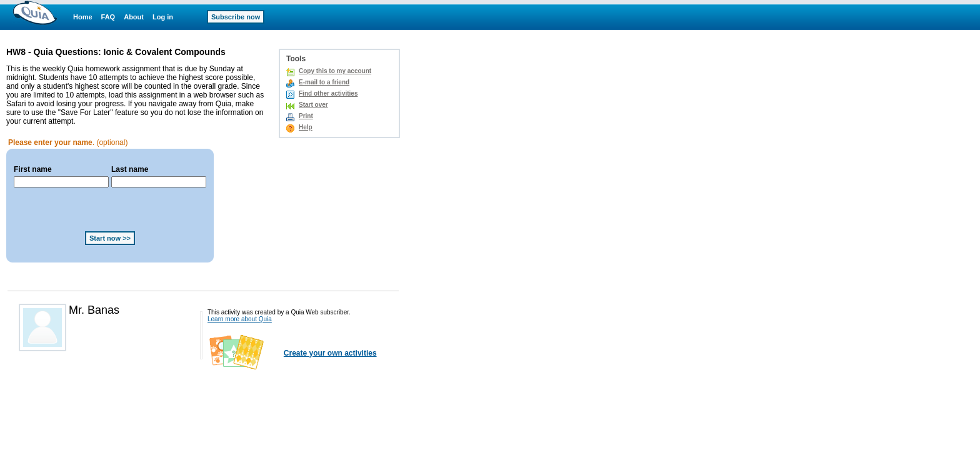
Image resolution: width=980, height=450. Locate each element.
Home (83, 17)
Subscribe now (236, 17)
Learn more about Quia (240, 319)
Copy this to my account (335, 71)
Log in (163, 17)
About (134, 17)
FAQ (108, 17)
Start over (313, 105)
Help (306, 127)
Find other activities (328, 93)
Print (306, 116)
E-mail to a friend (324, 82)
